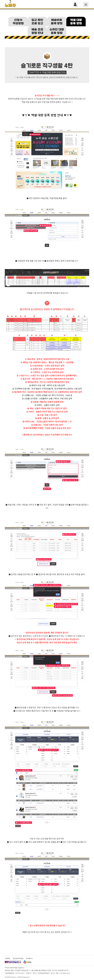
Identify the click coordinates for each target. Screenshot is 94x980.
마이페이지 (29, 958)
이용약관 (7, 958)
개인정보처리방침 (18, 958)
